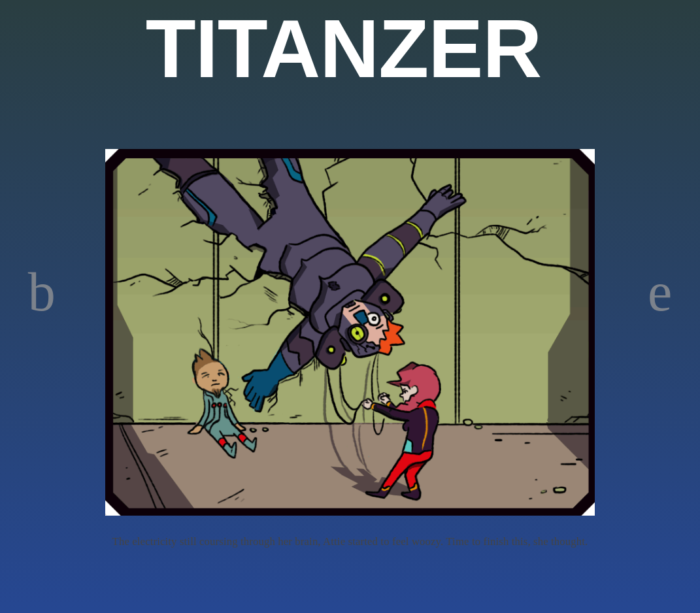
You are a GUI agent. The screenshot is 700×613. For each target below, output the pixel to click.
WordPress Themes (675, 605)
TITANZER (344, 49)
